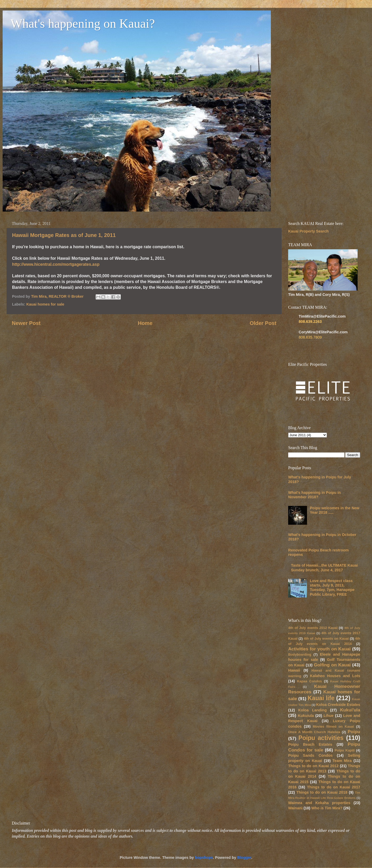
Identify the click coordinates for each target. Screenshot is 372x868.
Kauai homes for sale (45, 304)
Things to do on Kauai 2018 (322, 792)
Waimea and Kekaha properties (319, 803)
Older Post (263, 323)
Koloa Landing (312, 710)
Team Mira (342, 761)
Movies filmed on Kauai (333, 726)
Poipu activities (321, 738)
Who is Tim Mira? (327, 808)
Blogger (244, 858)
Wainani (295, 808)
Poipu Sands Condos (310, 755)
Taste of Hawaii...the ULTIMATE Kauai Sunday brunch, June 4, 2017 (324, 568)
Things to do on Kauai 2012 (313, 766)
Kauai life (321, 698)
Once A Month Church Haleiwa (314, 732)
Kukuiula (306, 716)
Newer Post (26, 323)
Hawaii (294, 670)
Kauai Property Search (308, 231)
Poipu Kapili (345, 750)
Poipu (354, 732)
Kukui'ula (350, 710)
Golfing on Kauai (332, 665)
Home (145, 323)
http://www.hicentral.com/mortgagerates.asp (56, 264)
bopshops (204, 858)
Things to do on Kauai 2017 (334, 787)
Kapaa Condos (310, 681)
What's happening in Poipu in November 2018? (314, 495)
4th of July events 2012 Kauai (313, 628)
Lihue (329, 716)
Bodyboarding (300, 654)
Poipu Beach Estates (310, 744)
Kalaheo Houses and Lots (335, 676)
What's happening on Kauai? (83, 23)
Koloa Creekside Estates (338, 705)
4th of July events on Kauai (326, 638)
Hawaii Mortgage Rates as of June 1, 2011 (64, 235)
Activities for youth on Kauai (319, 649)
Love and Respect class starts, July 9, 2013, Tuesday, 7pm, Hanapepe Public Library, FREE (332, 588)
